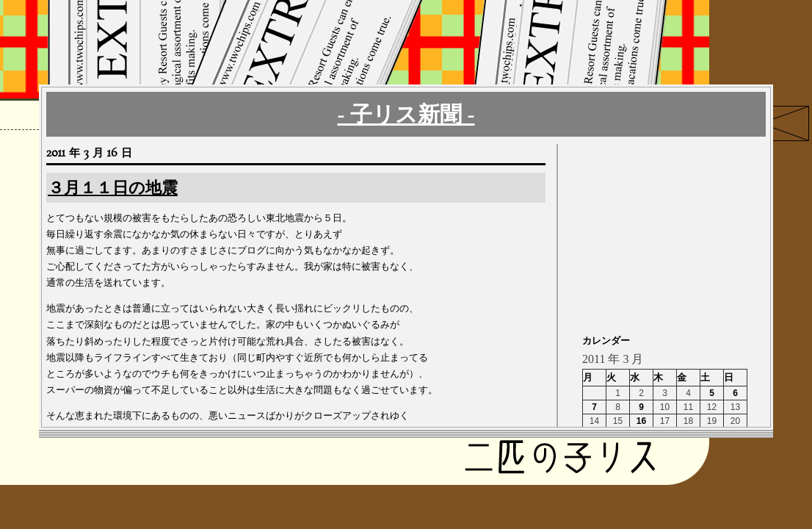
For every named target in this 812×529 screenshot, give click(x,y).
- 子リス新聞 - (406, 114)
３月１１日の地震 (113, 188)
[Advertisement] (674, 236)
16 (641, 421)
